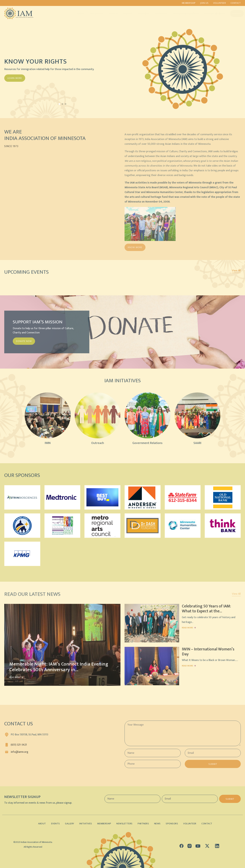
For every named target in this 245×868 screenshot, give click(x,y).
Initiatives (93, 14)
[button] (59, 104)
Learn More (15, 78)
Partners (141, 14)
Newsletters (124, 824)
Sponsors (158, 14)
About (77, 14)
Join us (204, 3)
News (159, 824)
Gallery (125, 14)
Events (110, 14)
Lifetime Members (211, 14)
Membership (188, 3)
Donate (234, 14)
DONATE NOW (24, 341)
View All (236, 271)
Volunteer (219, 3)
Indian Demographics (183, 14)
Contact (236, 3)
